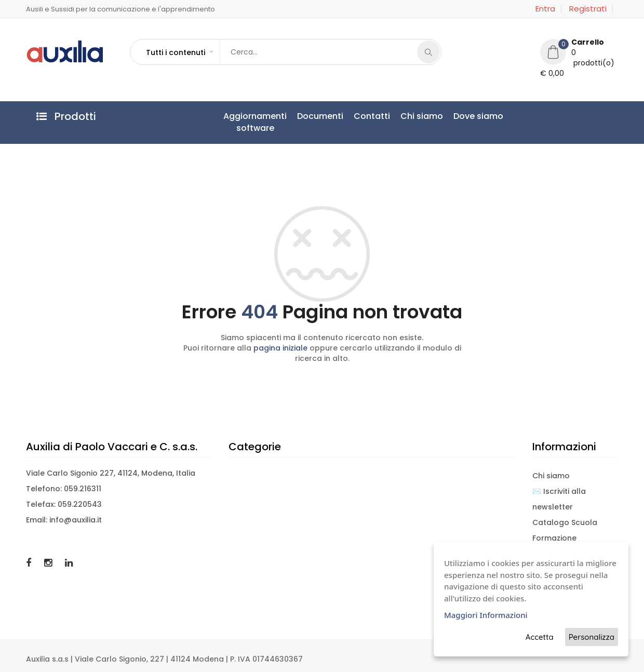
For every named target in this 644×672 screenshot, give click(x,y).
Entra (545, 9)
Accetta (540, 637)
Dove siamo (478, 116)
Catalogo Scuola (565, 522)
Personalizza (592, 637)
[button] (179, 52)
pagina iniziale (280, 348)
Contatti (372, 116)
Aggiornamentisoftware (255, 122)
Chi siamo (422, 116)
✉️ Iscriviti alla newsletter (559, 499)
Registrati (588, 9)
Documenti (320, 116)
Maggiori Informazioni (486, 615)
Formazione (554, 538)
